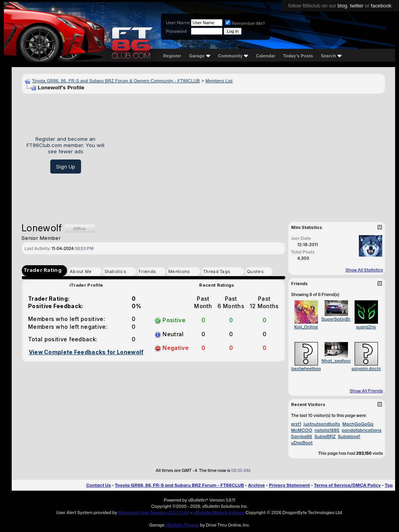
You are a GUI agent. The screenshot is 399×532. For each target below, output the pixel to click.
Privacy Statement (290, 485)
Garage (199, 56)
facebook (381, 6)
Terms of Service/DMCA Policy (348, 485)
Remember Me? (245, 23)
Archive (256, 485)
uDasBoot (302, 443)
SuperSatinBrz (337, 319)
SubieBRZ (325, 436)
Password (176, 31)
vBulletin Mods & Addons (219, 512)
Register (172, 56)
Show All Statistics (364, 270)
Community (233, 56)
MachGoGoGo (358, 424)
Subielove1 (349, 436)
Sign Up (66, 167)
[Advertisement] (248, 155)
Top (389, 485)
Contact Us (98, 485)
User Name (178, 23)
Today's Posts (298, 56)
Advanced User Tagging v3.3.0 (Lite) (154, 512)
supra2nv (366, 327)
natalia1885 (327, 430)
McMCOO (302, 430)
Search (331, 56)
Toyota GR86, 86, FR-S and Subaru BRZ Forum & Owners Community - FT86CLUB (116, 81)
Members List (219, 81)
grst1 (296, 424)
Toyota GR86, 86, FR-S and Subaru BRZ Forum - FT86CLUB (179, 485)
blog (342, 6)
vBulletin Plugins (182, 525)
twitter (357, 6)
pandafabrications (362, 430)
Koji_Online (306, 327)
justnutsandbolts (322, 424)
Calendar (266, 56)
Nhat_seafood (337, 361)
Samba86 (302, 436)
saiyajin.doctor (367, 369)
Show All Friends (366, 391)
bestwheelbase (307, 369)
